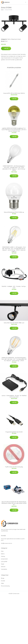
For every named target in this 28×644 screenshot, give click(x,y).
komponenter (4, 559)
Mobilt (3, 564)
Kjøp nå (6, 48)
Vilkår (2, 583)
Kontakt (3, 581)
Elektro (9, 39)
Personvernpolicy (5, 586)
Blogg (3, 578)
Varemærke (4, 569)
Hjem (2, 10)
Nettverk (3, 567)
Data (2, 551)
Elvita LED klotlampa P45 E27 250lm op (14, 212)
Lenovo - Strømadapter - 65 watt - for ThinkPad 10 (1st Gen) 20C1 (14, 396)
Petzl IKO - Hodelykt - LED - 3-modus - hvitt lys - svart (14, 287)
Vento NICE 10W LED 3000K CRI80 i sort (14, 323)
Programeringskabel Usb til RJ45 (14, 432)
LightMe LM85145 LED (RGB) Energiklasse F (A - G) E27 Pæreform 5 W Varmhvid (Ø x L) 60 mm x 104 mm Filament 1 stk (14, 130)
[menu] (26, 2)
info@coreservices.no (7, 543)
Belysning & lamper (16, 39)
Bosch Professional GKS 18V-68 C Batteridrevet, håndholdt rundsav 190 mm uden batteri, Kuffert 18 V (14, 503)
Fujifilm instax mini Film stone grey (14, 467)
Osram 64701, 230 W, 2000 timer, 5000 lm (14, 93)
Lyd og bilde (4, 561)
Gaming (3, 556)
